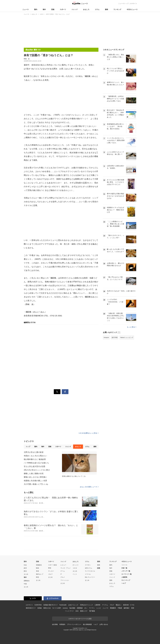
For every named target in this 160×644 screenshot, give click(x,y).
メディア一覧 (126, 571)
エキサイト (133, 3)
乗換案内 (113, 608)
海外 (44, 9)
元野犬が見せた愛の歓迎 (34, 452)
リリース (124, 565)
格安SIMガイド (31, 608)
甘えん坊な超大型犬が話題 (34, 466)
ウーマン (92, 608)
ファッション (65, 580)
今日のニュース (132, 9)
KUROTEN (38, 605)
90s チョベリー (90, 577)
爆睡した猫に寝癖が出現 (34, 474)
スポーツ (63, 9)
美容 (133, 608)
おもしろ (86, 9)
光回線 (39, 608)
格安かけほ (47, 608)
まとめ (26, 574)
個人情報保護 (87, 624)
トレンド (75, 9)
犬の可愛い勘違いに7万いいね (36, 484)
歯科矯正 (126, 608)
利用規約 (62, 624)
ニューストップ (123, 3)
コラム (97, 9)
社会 (25, 565)
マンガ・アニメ (65, 568)
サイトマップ (126, 580)
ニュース (26, 9)
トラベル (88, 574)
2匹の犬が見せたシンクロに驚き (37, 470)
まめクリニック (73, 605)
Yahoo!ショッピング (127, 337)
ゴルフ (50, 574)
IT (61, 574)
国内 (36, 9)
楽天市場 (115, 337)
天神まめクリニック (86, 605)
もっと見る (132, 327)
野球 (50, 568)
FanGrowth (63, 605)
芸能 (53, 9)
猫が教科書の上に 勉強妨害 (35, 459)
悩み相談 (72, 608)
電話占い (118, 605)
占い (86, 608)
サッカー (51, 571)
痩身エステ (84, 611)
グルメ (63, 577)
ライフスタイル (90, 571)
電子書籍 (92, 611)
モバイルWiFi (57, 608)
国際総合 (27, 581)
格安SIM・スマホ (129, 605)
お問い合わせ (104, 624)
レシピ (99, 608)
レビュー (63, 565)
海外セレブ (40, 574)
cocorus (65, 608)
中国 (25, 584)
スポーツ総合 (53, 565)
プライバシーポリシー (74, 624)
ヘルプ (124, 583)
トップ (28, 447)
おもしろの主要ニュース (89, 487)
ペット (75, 574)
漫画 (106, 9)
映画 (37, 568)
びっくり (76, 565)
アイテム (105, 605)
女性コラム (88, 568)
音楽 (37, 571)
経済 (25, 568)
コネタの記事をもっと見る (88, 433)
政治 (25, 571)
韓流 (37, 577)
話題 (99, 568)
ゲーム (63, 571)
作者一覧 (124, 568)
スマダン (88, 565)
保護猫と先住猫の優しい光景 (35, 481)
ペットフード (69, 611)
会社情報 (55, 624)
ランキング (117, 9)
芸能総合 (39, 565)
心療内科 (97, 605)
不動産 (120, 608)
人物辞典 (124, 577)
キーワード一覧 (126, 574)
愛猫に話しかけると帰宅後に (35, 477)
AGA (77, 611)
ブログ (112, 605)
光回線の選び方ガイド (50, 605)
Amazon (106, 337)
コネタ (75, 568)
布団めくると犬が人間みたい (35, 456)
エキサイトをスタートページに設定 (80, 619)
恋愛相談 (80, 608)
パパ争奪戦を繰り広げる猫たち (36, 463)
